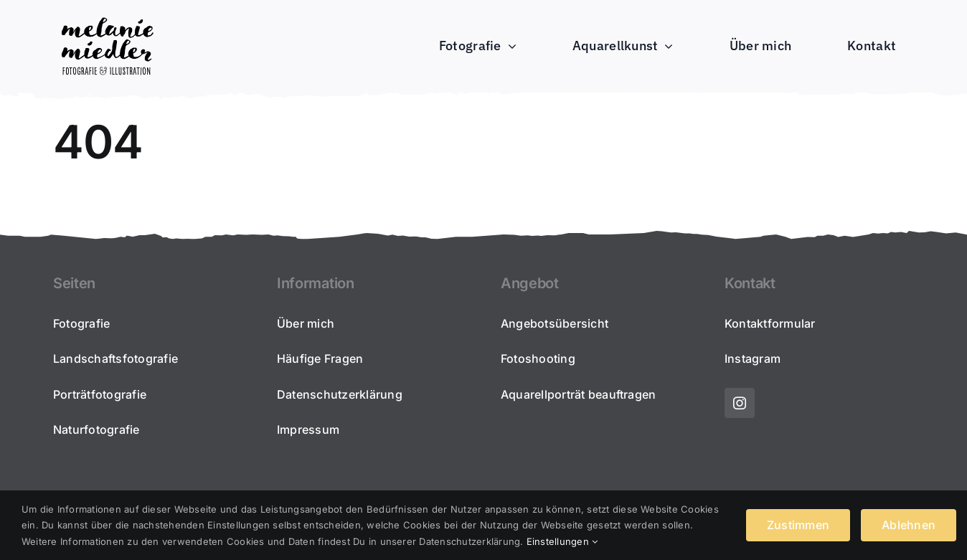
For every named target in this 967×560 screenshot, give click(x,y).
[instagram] (740, 403)
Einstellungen (562, 541)
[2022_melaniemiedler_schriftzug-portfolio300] (107, 17)
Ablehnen (909, 525)
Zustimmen (798, 525)
